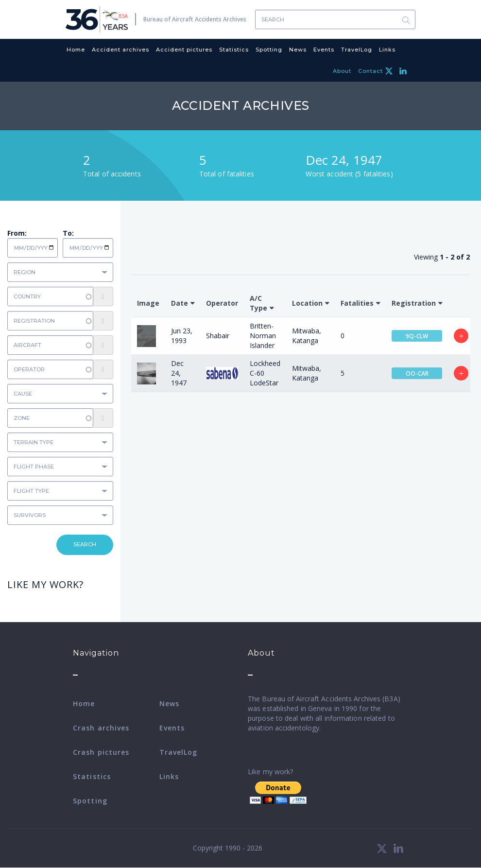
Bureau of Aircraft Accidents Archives (195, 19)
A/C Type (258, 303)
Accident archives (120, 50)
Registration (414, 303)
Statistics (234, 50)
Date (180, 303)
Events (324, 50)
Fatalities (357, 303)
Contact (370, 71)
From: (17, 233)
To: (68, 233)
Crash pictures (101, 752)
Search (406, 20)
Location (307, 303)
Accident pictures (184, 50)
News (298, 50)
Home (76, 50)
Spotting (269, 50)
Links (387, 50)
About (342, 71)
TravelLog (357, 50)
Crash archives (101, 728)
